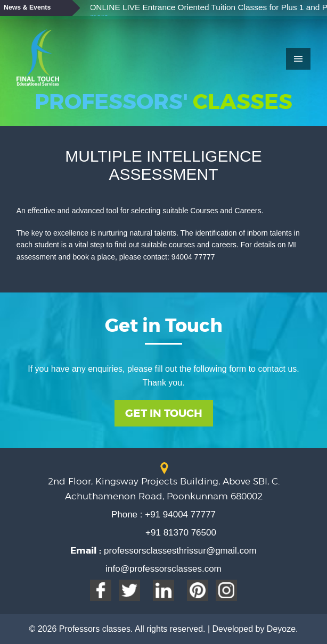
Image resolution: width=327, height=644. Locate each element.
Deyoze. (283, 629)
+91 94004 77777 (179, 515)
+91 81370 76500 (181, 533)
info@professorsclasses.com (163, 569)
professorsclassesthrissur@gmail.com (179, 551)
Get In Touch (164, 413)
